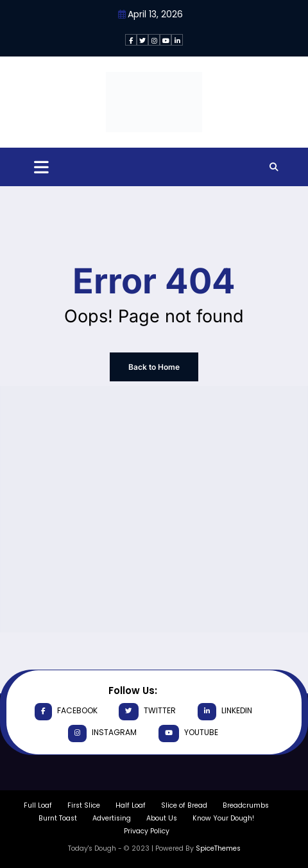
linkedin (225, 712)
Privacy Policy (147, 831)
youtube (188, 733)
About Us (162, 818)
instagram (102, 733)
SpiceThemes (218, 848)
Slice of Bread (184, 805)
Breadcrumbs (246, 805)
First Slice (84, 805)
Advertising (112, 818)
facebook (66, 712)
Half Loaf (131, 805)
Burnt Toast (58, 818)
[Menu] (41, 167)
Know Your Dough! (223, 818)
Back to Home (154, 367)
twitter (147, 712)
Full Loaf (38, 805)
